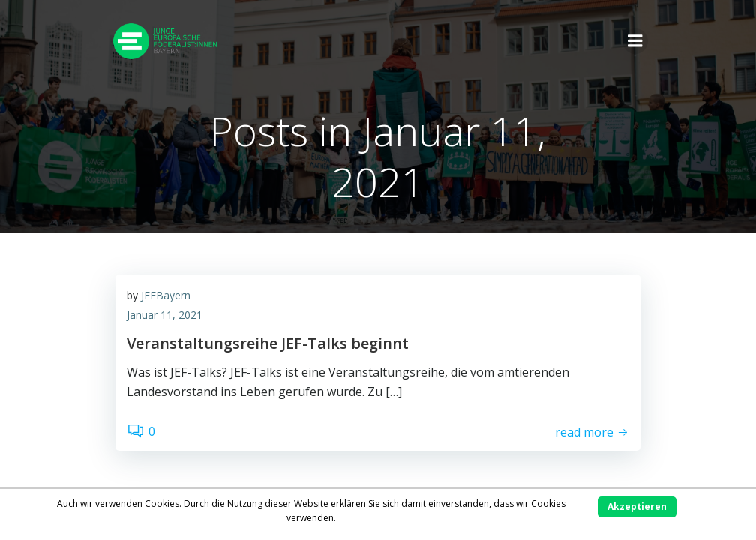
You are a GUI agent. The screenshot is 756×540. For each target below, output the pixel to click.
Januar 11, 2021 (165, 315)
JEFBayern (166, 295)
